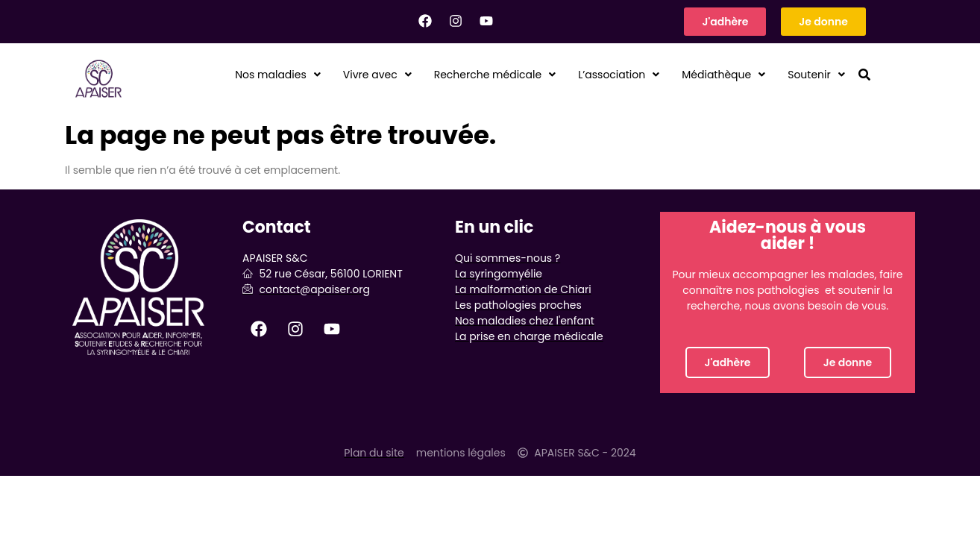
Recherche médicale (454, 75)
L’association (594, 75)
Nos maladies (214, 75)
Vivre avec (324, 75)
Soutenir (813, 75)
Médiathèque (710, 75)
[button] (214, 75)
